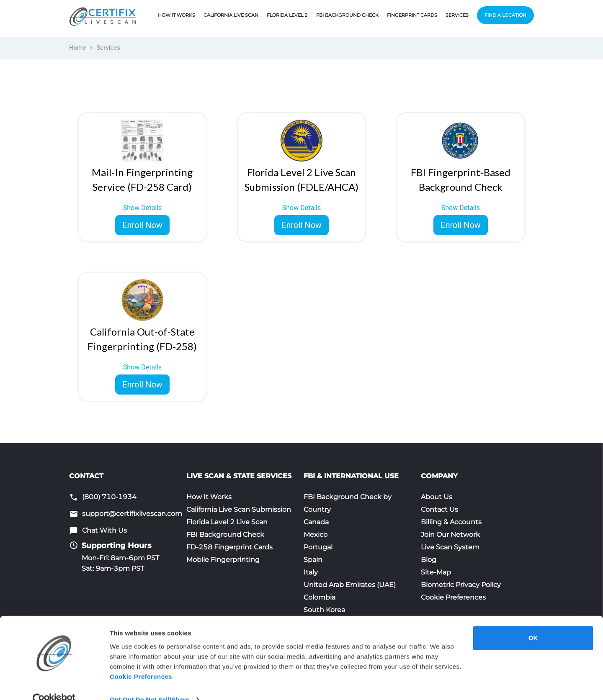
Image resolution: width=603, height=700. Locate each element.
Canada (316, 522)
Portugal (318, 547)
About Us (437, 497)
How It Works (177, 15)
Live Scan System (450, 547)
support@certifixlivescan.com (132, 514)
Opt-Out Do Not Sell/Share (149, 683)
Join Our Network (450, 535)
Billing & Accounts (451, 522)
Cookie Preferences (453, 597)
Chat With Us (104, 530)
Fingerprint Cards (412, 15)
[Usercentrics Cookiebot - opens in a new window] (54, 684)
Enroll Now (142, 225)
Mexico (316, 535)
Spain (313, 560)
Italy (311, 572)
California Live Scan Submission (239, 509)
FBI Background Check (347, 15)
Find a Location (505, 15)
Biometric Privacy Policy (461, 585)
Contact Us (439, 509)
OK (533, 622)
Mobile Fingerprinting (223, 560)
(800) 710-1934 (109, 497)
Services (457, 15)
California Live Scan (231, 15)
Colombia (320, 597)
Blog (429, 560)
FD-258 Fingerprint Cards (229, 547)
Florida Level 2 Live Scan (227, 522)
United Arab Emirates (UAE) (350, 585)
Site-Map (436, 572)
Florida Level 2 (287, 15)
